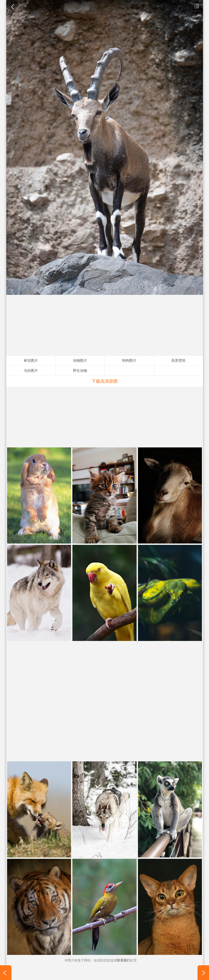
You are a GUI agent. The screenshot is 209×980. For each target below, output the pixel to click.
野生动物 (80, 371)
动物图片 (197, 6)
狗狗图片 (129, 360)
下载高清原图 (105, 381)
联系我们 (123, 960)
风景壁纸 (178, 360)
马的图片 (31, 371)
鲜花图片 (31, 360)
